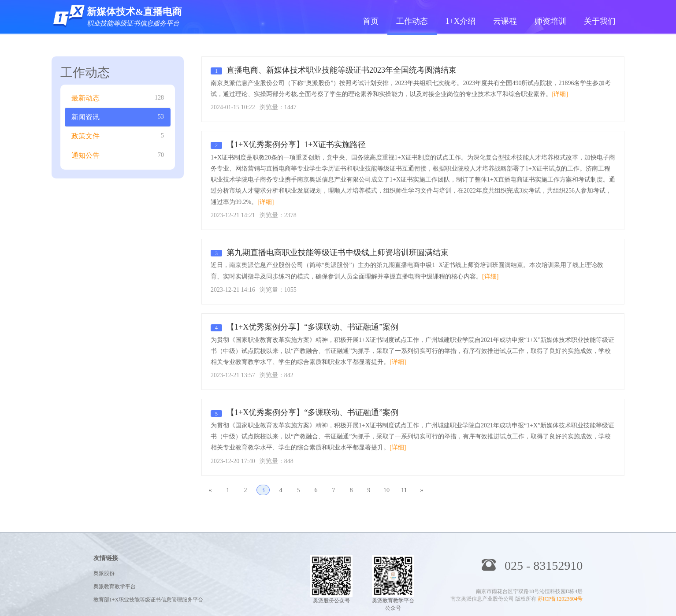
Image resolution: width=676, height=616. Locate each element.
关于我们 (600, 21)
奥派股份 (104, 573)
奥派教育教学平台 (115, 586)
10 (386, 490)
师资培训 (550, 21)
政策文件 (118, 136)
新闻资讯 (118, 117)
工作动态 (412, 21)
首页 (371, 21)
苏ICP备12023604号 (560, 599)
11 (404, 490)
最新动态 (118, 98)
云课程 (505, 21)
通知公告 (118, 155)
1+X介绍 (461, 21)
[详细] (560, 94)
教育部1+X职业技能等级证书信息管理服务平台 (148, 600)
